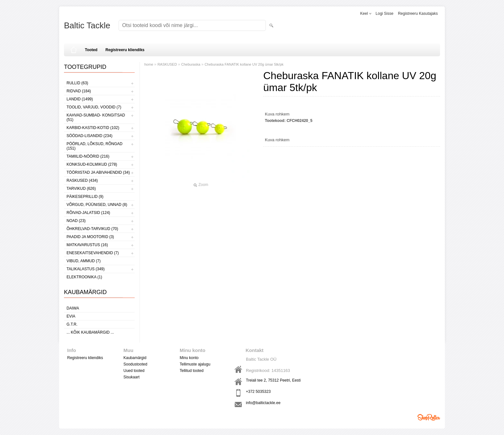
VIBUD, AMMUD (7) (84, 261)
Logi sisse (385, 14)
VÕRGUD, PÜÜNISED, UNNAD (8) (97, 205)
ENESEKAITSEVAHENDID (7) (93, 253)
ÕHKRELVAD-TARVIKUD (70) (92, 229)
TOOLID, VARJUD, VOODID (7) (94, 107)
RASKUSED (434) (82, 180)
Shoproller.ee (429, 417)
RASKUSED (167, 64)
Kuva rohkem (277, 114)
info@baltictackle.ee (263, 403)
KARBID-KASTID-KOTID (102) (93, 128)
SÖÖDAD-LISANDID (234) (90, 136)
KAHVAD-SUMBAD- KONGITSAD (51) (96, 117)
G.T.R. (72, 324)
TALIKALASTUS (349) (86, 269)
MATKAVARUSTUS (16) (87, 245)
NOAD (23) (76, 221)
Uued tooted (134, 371)
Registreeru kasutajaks (418, 14)
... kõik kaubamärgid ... (90, 332)
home (149, 64)
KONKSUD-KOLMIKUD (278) (92, 164)
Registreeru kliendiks (125, 50)
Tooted (91, 50)
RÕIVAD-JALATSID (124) (88, 213)
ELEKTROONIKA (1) (84, 277)
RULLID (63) (77, 83)
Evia (71, 316)
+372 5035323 (258, 392)
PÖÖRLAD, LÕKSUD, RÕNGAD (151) (94, 146)
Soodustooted (135, 364)
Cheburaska (191, 64)
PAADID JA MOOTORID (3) (90, 237)
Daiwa (73, 308)
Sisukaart (131, 377)
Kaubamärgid (135, 358)
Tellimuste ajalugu (195, 364)
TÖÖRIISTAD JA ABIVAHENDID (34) (98, 172)
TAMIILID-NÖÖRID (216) (88, 156)
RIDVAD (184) (79, 91)
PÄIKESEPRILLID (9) (85, 197)
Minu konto (189, 358)
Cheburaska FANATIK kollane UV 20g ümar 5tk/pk (244, 64)
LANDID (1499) (80, 99)
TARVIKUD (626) (81, 189)
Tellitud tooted (192, 371)
